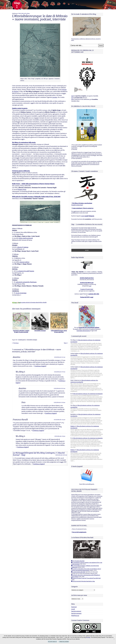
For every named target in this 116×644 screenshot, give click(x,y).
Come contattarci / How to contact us (83, 208)
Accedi (73, 609)
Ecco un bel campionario (79, 532)
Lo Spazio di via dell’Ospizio (26, 271)
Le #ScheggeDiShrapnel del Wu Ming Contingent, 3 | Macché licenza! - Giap (39, 454)
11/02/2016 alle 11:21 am (60, 357)
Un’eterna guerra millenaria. (21, 171)
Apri (72, 96)
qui (90, 286)
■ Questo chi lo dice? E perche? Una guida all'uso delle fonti (86, 578)
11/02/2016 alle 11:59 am (60, 372)
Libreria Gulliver (24, 262)
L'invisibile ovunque (32, 340)
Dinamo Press (22, 189)
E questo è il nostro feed (87, 289)
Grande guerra (22, 340)
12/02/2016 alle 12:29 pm (59, 402)
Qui (72, 98)
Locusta (54, 97)
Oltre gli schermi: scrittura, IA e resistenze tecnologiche (88, 394)
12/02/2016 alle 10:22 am (59, 388)
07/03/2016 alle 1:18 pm (60, 436)
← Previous (15, 343)
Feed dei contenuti (76, 611)
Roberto (73, 426)
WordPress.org (75, 616)
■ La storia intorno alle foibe (78, 572)
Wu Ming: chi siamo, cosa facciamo (82, 203)
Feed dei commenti (76, 613)
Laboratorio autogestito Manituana (26, 282)
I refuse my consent (64, 642)
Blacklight (88, 637)
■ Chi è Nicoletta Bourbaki (78, 561)
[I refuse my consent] (114, 639)
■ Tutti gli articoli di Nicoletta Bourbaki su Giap (83, 581)
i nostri (87, 216)
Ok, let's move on (52, 642)
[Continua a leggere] (40, 366)
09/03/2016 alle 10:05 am (61, 455)
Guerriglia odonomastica (83, 331)
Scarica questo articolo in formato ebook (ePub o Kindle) (29, 302)
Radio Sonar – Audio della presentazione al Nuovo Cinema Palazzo (33, 184)
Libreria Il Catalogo (23, 247)
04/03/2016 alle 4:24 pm (60, 420)
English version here (77, 205)
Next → (66, 343)
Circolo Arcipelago (21, 293)
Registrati (74, 607)
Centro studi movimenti (26, 238)
